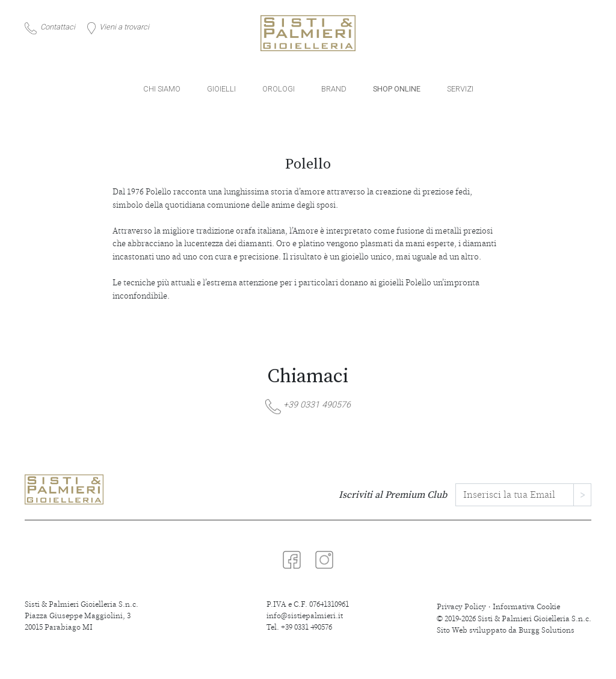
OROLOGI (279, 89)
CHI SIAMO (162, 89)
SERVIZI (460, 89)
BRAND (334, 89)
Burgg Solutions (547, 631)
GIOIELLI (221, 89)
